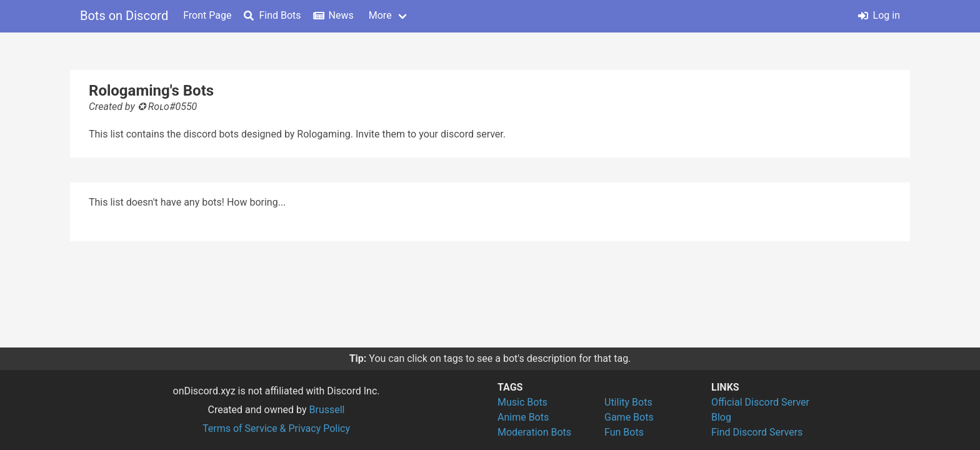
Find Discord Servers (757, 432)
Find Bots (272, 15)
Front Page (207, 15)
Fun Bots (624, 432)
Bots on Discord (124, 16)
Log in (879, 15)
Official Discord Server (760, 402)
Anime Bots (523, 417)
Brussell (327, 410)
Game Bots (629, 417)
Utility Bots (628, 402)
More (380, 15)
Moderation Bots (534, 432)
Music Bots (522, 402)
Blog (721, 417)
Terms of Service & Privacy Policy (276, 428)
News (334, 15)
